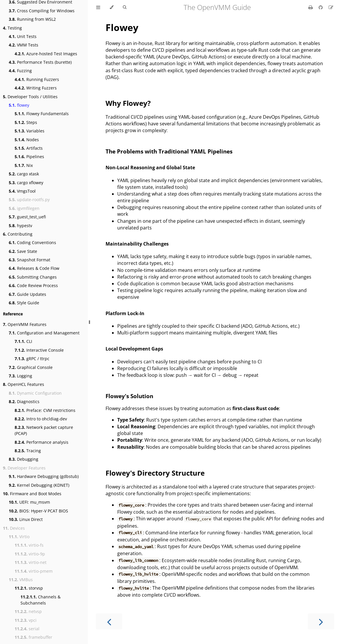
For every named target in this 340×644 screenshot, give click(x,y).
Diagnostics (24, 402)
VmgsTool (22, 191)
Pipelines (29, 157)
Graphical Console (31, 367)
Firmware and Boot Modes (32, 494)
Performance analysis (42, 442)
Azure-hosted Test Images (46, 54)
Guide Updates (27, 294)
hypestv (20, 226)
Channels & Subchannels (40, 600)
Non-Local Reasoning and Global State (150, 168)
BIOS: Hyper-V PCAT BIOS (38, 511)
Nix (24, 165)
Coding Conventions (32, 242)
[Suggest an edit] (331, 7)
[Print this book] (311, 7)
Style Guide (24, 303)
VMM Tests (24, 45)
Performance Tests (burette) (40, 62)
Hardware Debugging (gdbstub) (44, 476)
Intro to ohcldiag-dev (41, 419)
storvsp (29, 588)
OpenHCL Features (24, 384)
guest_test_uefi (27, 217)
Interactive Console (39, 350)
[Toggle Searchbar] (125, 7)
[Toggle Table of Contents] (98, 7)
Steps (26, 122)
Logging (20, 376)
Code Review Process (33, 285)
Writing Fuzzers (36, 88)
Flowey (122, 27)
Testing (12, 28)
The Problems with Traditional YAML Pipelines (169, 151)
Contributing (18, 234)
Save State (23, 251)
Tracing (28, 451)
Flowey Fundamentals (42, 114)
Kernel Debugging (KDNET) (39, 485)
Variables (30, 131)
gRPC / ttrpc (32, 359)
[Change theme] (112, 7)
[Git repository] (321, 7)
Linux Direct (26, 519)
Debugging (24, 459)
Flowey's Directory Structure (155, 473)
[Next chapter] (321, 621)
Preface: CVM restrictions (45, 410)
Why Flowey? (128, 103)
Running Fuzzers (37, 79)
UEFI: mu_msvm (29, 502)
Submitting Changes (33, 277)
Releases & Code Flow (34, 268)
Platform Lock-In (125, 313)
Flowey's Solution (129, 396)
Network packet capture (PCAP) (44, 430)
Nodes (27, 140)
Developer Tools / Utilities (30, 97)
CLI (23, 341)
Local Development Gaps (134, 349)
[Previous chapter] (109, 621)
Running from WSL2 (32, 19)
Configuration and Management (44, 333)
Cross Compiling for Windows (42, 11)
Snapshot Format (30, 260)
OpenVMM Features (25, 324)
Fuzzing (20, 71)
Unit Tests (23, 36)
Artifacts (29, 148)
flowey (19, 105)
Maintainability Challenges (137, 244)
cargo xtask (24, 174)
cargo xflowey (26, 183)
